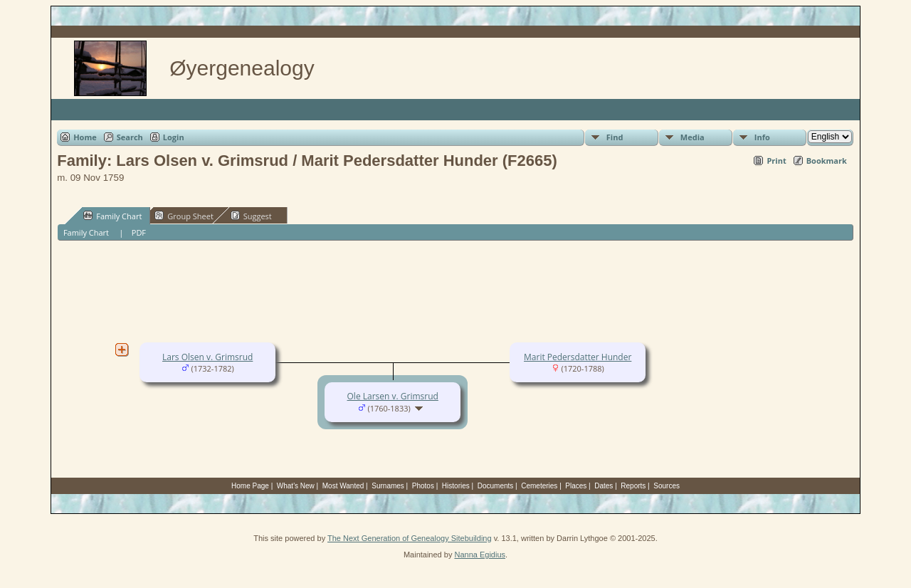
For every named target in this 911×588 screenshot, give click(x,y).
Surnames (388, 486)
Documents (496, 486)
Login (174, 137)
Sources (667, 486)
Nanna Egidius (480, 555)
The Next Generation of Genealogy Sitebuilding (410, 538)
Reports (633, 486)
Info (762, 137)
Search (130, 137)
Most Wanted (343, 486)
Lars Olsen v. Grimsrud (207, 357)
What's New (296, 486)
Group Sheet (184, 216)
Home (85, 137)
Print (776, 161)
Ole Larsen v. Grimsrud (393, 396)
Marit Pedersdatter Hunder (578, 357)
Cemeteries (539, 486)
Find (615, 137)
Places (576, 486)
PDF (139, 232)
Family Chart (112, 216)
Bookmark (827, 161)
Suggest (251, 216)
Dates (604, 486)
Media (693, 137)
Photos (423, 486)
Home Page (250, 486)
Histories (456, 486)
